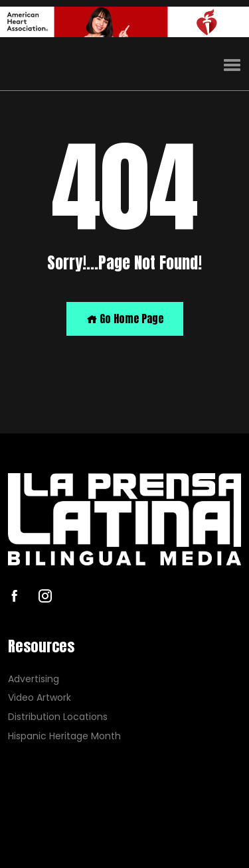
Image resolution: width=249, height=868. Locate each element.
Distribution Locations (58, 717)
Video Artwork (40, 698)
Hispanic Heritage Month (64, 736)
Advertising (34, 679)
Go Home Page (125, 319)
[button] (232, 65)
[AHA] (124, 22)
